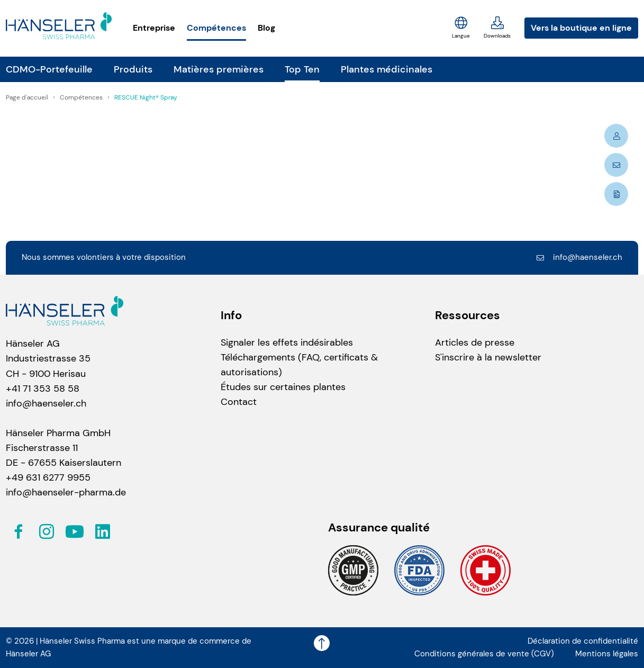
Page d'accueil (28, 97)
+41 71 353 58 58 (43, 389)
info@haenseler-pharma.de (66, 492)
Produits (133, 69)
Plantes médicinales (387, 69)
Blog (266, 28)
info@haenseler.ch (579, 257)
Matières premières (219, 69)
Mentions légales (607, 654)
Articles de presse (475, 342)
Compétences (216, 28)
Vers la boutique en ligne (581, 28)
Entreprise (154, 28)
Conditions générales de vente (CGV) (484, 654)
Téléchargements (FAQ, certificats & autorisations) (299, 365)
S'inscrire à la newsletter (488, 357)
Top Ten (302, 69)
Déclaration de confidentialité (583, 641)
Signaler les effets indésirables (287, 342)
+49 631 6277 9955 (48, 477)
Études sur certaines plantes (283, 387)
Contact (239, 402)
